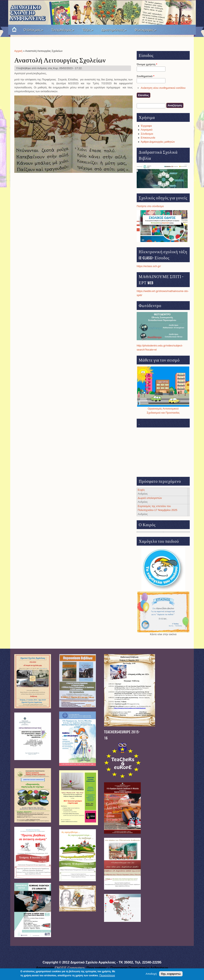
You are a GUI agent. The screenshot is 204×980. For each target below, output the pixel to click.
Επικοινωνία (148, 138)
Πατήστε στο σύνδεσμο (150, 206)
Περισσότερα (107, 975)
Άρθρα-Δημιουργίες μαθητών (158, 142)
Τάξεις (88, 30)
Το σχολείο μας (63, 30)
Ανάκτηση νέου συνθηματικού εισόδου (163, 88)
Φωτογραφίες (145, 30)
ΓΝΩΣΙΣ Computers (70, 968)
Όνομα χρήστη (147, 64)
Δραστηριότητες (114, 30)
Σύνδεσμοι (147, 134)
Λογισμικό (147, 130)
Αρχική (18, 51)
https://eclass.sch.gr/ (149, 266)
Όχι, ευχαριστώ (171, 974)
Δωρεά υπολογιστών (150, 498)
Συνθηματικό (145, 76)
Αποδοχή (151, 974)
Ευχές (141, 490)
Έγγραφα (146, 126)
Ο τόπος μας (33, 30)
